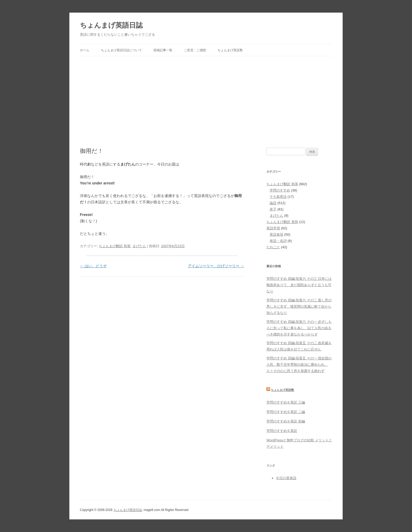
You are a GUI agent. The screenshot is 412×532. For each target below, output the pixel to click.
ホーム (85, 50)
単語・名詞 (278, 241)
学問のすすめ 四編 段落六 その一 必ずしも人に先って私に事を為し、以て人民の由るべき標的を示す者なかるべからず (299, 328)
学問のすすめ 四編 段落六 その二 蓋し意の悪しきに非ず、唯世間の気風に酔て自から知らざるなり (299, 306)
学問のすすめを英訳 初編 (286, 421)
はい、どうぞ (93, 266)
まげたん (139, 246)
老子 (273, 209)
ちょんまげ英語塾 (230, 50)
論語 (273, 203)
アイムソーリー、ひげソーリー (216, 266)
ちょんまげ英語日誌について (121, 50)
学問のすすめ (280, 190)
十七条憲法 (278, 197)
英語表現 (276, 234)
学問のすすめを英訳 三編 (286, 402)
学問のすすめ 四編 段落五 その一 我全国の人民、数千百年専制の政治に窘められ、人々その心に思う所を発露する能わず (299, 365)
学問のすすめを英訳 (282, 431)
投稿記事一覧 (163, 50)
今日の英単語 (286, 478)
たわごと (273, 247)
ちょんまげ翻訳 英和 (282, 222)
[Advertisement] (206, 96)
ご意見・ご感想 (195, 50)
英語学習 (273, 228)
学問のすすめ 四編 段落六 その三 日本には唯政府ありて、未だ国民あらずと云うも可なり (299, 285)
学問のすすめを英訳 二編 (286, 412)
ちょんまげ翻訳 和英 (115, 246)
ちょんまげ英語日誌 (111, 25)
